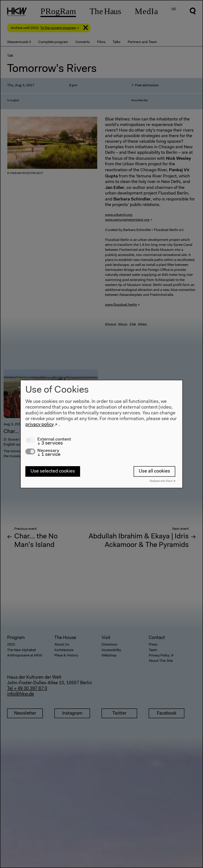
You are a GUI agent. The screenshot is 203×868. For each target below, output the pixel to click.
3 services (50, 443)
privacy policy (40, 425)
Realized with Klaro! (161, 481)
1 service (49, 455)
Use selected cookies (53, 471)
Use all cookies (154, 471)
